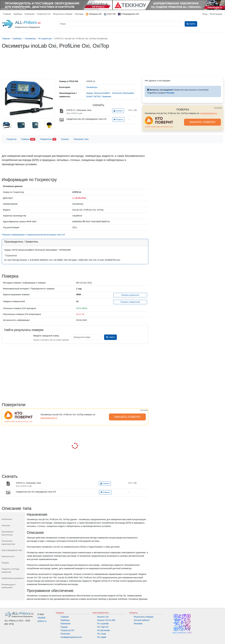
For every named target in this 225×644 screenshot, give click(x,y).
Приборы (18, 14)
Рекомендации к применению (9, 586)
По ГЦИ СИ (103, 627)
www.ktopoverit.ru (209, 113)
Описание (6, 526)
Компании (30, 14)
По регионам (104, 630)
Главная (7, 14)
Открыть (118, 120)
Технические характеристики (8, 542)
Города (64, 627)
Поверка (28, 139)
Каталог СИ (103, 617)
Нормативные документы (13, 578)
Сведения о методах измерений (10, 570)
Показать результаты (130, 295)
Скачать (118, 111)
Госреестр (11, 139)
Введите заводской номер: (46, 336)
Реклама (79, 14)
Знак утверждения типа (12, 550)
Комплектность (8, 556)
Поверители (48, 139)
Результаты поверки (63, 14)
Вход (205, 14)
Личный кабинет (142, 620)
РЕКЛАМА (218, 108)
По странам (103, 624)
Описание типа (81, 139)
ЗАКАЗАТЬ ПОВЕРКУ (202, 122)
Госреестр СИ (44, 14)
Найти (110, 337)
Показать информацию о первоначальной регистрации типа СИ (33, 235)
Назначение (7, 519)
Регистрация (216, 14)
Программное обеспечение (7, 533)
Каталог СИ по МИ (106, 620)
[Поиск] (120, 24)
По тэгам (102, 634)
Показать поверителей (130, 302)
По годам (102, 637)
